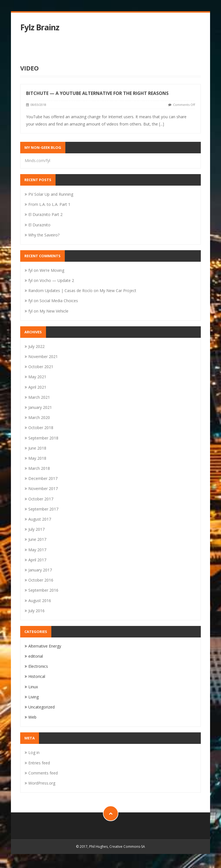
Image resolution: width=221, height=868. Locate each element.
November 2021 (43, 356)
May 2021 (37, 377)
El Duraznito (39, 225)
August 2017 (40, 519)
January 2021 (40, 407)
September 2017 (43, 509)
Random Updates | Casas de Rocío (60, 291)
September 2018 (43, 438)
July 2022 (36, 346)
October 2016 (41, 580)
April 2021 (37, 387)
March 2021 (39, 397)
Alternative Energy (45, 646)
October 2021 (41, 367)
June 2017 (37, 539)
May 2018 (37, 458)
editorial (36, 656)
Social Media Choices (59, 301)
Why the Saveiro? (44, 235)
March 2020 (39, 417)
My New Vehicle (54, 311)
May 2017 (37, 550)
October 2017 (41, 499)
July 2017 (36, 529)
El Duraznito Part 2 (45, 214)
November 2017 (43, 488)
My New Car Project (118, 291)
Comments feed (43, 773)
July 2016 (36, 611)
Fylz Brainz (40, 27)
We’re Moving (52, 270)
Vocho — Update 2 (57, 280)
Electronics (38, 666)
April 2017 (37, 560)
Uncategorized (42, 707)
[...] (162, 124)
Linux (33, 687)
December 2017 (43, 478)
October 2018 (41, 428)
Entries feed (39, 763)
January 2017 (40, 570)
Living (34, 697)
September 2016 (43, 590)
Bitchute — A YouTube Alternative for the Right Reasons (97, 93)
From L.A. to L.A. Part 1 (49, 204)
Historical (37, 676)
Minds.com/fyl (37, 160)
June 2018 (37, 448)
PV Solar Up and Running (51, 194)
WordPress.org (42, 783)
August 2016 (40, 601)
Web (32, 717)
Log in (34, 752)
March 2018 (39, 468)
